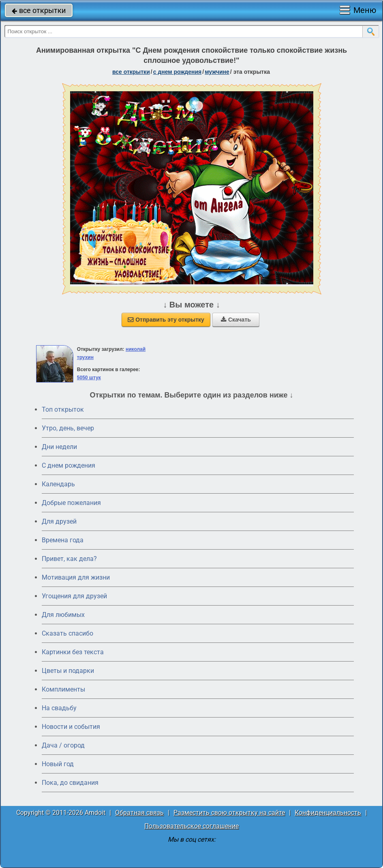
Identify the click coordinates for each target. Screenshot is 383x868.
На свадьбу (59, 708)
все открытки (39, 10)
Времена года (63, 540)
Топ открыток (63, 409)
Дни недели (59, 447)
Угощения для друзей (74, 596)
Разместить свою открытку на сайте (229, 813)
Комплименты (63, 689)
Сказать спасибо (67, 633)
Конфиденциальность (328, 813)
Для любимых (63, 615)
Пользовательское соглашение (191, 826)
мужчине (217, 72)
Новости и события (71, 727)
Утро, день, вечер (68, 428)
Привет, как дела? (69, 559)
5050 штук (89, 378)
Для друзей (59, 521)
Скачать (236, 320)
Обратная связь (139, 813)
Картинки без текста (73, 652)
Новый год (58, 764)
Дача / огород (63, 745)
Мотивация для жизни (76, 577)
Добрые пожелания (71, 503)
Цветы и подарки (68, 671)
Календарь (58, 484)
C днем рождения (68, 465)
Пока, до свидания (70, 783)
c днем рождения (178, 72)
